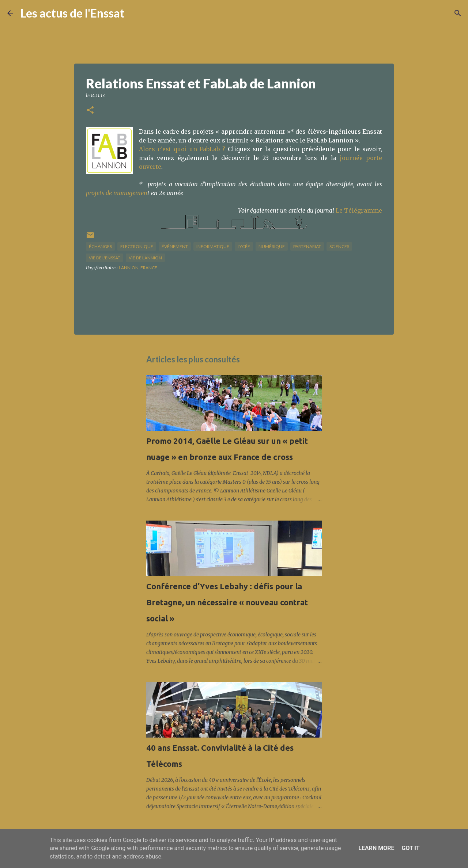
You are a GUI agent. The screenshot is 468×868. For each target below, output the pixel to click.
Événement (175, 246)
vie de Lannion (145, 258)
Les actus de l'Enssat (73, 13)
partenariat (307, 246)
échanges (100, 246)
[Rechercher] (135, 13)
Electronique (137, 246)
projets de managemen (117, 193)
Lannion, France (138, 268)
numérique (272, 246)
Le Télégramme (359, 210)
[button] (90, 111)
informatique (213, 246)
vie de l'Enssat (105, 258)
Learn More (376, 848)
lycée (244, 246)
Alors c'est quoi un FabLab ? (182, 149)
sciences (339, 246)
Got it (410, 848)
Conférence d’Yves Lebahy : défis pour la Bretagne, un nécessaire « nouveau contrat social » (227, 602)
